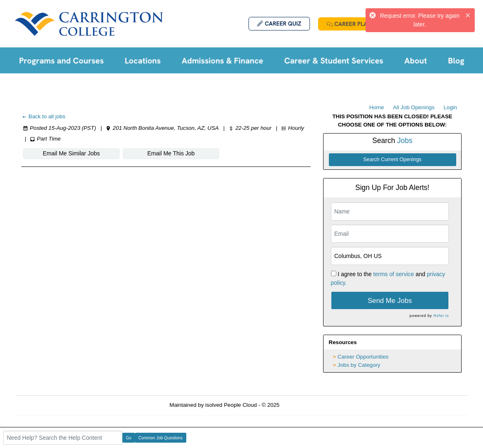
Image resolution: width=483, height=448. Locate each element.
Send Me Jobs (390, 301)
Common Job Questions (161, 438)
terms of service (394, 274)
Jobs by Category (359, 365)
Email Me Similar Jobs (71, 153)
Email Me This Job (171, 153)
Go (129, 438)
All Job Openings (414, 107)
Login (450, 107)
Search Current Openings (392, 159)
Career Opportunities (363, 357)
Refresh (304, 405)
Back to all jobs (43, 116)
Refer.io (441, 316)
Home (377, 107)
